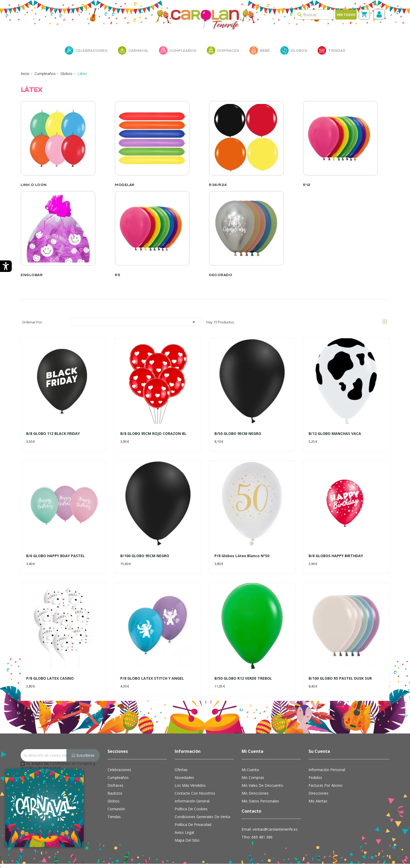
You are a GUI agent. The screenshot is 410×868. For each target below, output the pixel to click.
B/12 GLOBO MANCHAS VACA (335, 433)
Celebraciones (119, 770)
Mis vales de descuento (262, 785)
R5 (118, 275)
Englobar (32, 275)
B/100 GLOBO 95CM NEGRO (145, 556)
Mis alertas (318, 801)
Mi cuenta (250, 770)
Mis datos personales (260, 801)
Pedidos (315, 777)
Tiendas (114, 817)
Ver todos (346, 15)
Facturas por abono (326, 785)
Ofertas (181, 770)
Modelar (125, 185)
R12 (307, 185)
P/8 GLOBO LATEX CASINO (50, 678)
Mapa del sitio (187, 840)
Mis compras (253, 777)
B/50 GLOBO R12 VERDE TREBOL (243, 678)
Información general (192, 801)
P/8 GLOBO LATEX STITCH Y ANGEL (152, 678)
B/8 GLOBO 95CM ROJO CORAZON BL (153, 433)
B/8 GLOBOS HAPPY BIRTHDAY (336, 556)
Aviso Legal (184, 832)
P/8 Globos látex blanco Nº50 (242, 556)
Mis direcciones (255, 793)
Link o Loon (34, 185)
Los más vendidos (190, 785)
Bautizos (115, 793)
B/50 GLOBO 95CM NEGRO (238, 433)
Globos (113, 801)
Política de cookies (191, 809)
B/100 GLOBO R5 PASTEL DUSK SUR (340, 678)
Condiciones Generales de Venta (202, 817)
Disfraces (115, 785)
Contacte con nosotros (195, 793)
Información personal (327, 770)
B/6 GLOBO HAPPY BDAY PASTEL (55, 556)
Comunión (116, 809)
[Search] (314, 15)
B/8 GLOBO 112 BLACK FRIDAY (53, 433)
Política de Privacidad (42, 768)
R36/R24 (218, 185)
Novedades (184, 777)
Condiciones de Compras (71, 763)
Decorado (221, 275)
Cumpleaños (118, 777)
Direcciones (318, 793)
